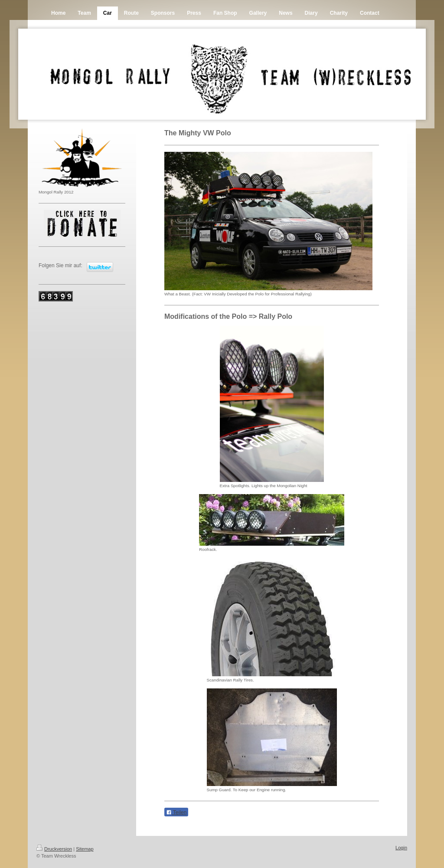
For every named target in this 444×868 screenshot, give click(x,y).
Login (401, 848)
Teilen (176, 812)
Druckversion (54, 849)
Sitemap (85, 849)
